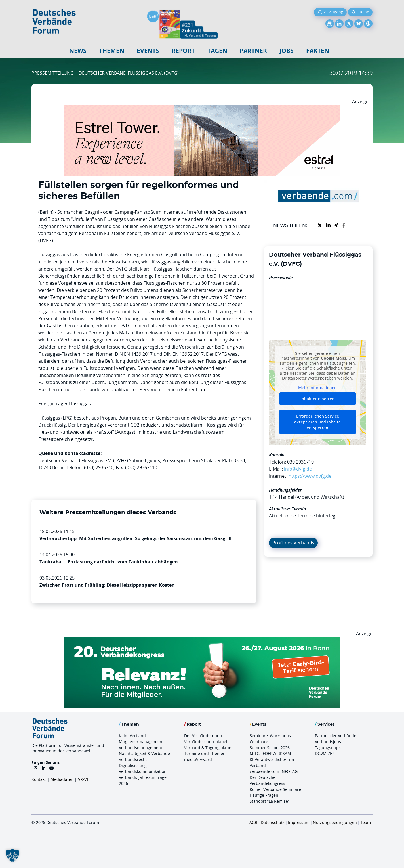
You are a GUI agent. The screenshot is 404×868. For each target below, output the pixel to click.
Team (366, 822)
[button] (12, 856)
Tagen (217, 51)
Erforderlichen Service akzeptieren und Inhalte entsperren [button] (317, 422)
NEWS (78, 51)
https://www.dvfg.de (310, 476)
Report (183, 51)
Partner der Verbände (336, 736)
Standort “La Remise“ (270, 801)
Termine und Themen (205, 753)
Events (148, 51)
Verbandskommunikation (143, 771)
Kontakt (39, 779)
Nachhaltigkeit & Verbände (144, 753)
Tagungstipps (328, 748)
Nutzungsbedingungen (335, 822)
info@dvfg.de (298, 469)
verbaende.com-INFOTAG (274, 771)
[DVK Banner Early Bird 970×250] (202, 641)
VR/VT (83, 779)
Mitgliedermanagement (141, 742)
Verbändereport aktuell (206, 742)
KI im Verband (132, 736)
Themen (112, 51)
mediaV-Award (198, 759)
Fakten (318, 51)
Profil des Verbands (293, 543)
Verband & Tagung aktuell (209, 748)
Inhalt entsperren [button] (317, 399)
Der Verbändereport (203, 736)
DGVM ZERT (326, 753)
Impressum (299, 822)
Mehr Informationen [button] (317, 387)
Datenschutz (273, 822)
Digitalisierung (133, 765)
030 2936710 (300, 462)
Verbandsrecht (133, 759)
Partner (253, 51)
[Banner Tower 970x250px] (202, 109)
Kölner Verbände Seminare (275, 789)
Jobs (287, 51)
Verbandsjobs (328, 742)
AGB (253, 822)
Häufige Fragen (264, 795)
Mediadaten (62, 779)
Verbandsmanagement (141, 748)
